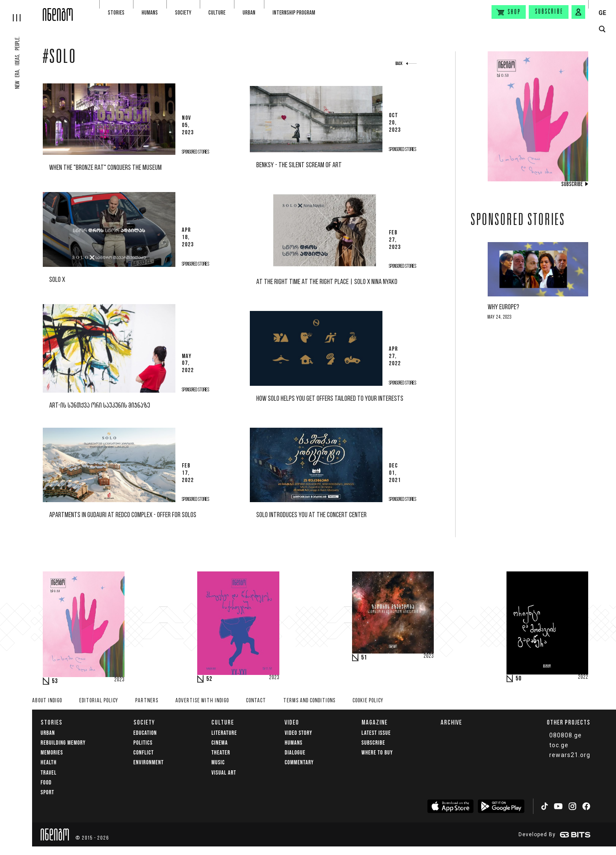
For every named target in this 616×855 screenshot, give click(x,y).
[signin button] (578, 12)
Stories (116, 13)
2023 (119, 680)
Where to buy (377, 753)
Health (49, 762)
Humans (150, 13)
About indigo (47, 701)
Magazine (375, 722)
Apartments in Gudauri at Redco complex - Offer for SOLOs (123, 515)
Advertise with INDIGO (202, 701)
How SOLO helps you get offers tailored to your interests (330, 399)
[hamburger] (21, 11)
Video (292, 722)
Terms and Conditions (309, 701)
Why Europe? (503, 307)
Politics (143, 743)
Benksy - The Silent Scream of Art (299, 165)
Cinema (219, 743)
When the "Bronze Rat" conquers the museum (105, 168)
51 (364, 658)
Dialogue (295, 753)
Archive (451, 722)
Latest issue (376, 733)
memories (52, 753)
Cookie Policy (368, 701)
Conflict (144, 753)
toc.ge (559, 745)
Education (145, 733)
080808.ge (566, 735)
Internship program (294, 13)
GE (602, 13)
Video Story (298, 733)
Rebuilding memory (63, 743)
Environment (149, 762)
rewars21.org (570, 755)
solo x (57, 280)
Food (46, 783)
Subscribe (549, 12)
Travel (49, 773)
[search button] (602, 29)
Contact (256, 701)
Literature (224, 733)
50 (518, 679)
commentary (299, 762)
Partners (147, 701)
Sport (47, 792)
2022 (583, 677)
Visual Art (224, 773)
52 (209, 679)
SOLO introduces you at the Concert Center (311, 515)
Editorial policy (99, 701)
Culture (217, 13)
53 (55, 681)
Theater (221, 753)
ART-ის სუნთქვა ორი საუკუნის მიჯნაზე (100, 406)
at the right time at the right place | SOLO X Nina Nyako (327, 282)
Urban (249, 13)
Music (218, 762)
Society (183, 13)
